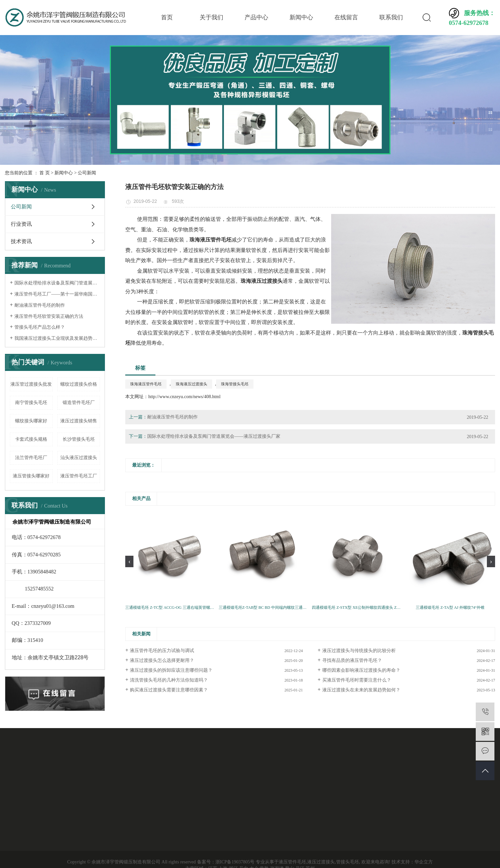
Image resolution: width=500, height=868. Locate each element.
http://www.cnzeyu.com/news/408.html (184, 397)
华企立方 (424, 862)
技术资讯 (21, 241)
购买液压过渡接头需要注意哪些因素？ (169, 690)
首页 (167, 17)
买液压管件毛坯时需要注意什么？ (357, 680)
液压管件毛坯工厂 (79, 476)
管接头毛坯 (348, 862)
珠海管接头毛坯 (235, 384)
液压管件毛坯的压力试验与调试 (162, 651)
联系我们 (391, 17)
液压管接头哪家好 (31, 476)
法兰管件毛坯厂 (31, 458)
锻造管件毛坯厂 (79, 403)
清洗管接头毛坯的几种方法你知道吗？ (169, 680)
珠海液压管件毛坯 (146, 384)
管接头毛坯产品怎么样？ (40, 327)
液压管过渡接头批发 (31, 384)
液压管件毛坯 (292, 862)
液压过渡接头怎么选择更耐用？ (162, 660)
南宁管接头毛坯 (31, 403)
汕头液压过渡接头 (79, 458)
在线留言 (346, 17)
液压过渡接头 (321, 862)
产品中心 (256, 17)
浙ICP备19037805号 (235, 862)
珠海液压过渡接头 (191, 384)
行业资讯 (21, 224)
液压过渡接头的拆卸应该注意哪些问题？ (171, 670)
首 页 (45, 173)
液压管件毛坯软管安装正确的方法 (49, 316)
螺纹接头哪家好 (31, 421)
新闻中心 (301, 17)
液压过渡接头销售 (79, 421)
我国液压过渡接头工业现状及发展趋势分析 (57, 338)
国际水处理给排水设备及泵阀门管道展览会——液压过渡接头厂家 (57, 283)
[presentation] (129, 561)
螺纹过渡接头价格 (79, 384)
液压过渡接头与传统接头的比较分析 (359, 651)
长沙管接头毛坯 (79, 439)
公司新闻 (87, 173)
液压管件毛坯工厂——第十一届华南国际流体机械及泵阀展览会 (57, 294)
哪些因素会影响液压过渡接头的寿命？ (361, 670)
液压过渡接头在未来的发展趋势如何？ (361, 690)
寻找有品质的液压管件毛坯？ (352, 660)
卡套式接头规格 (31, 439)
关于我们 (211, 17)
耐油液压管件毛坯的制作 (40, 305)
